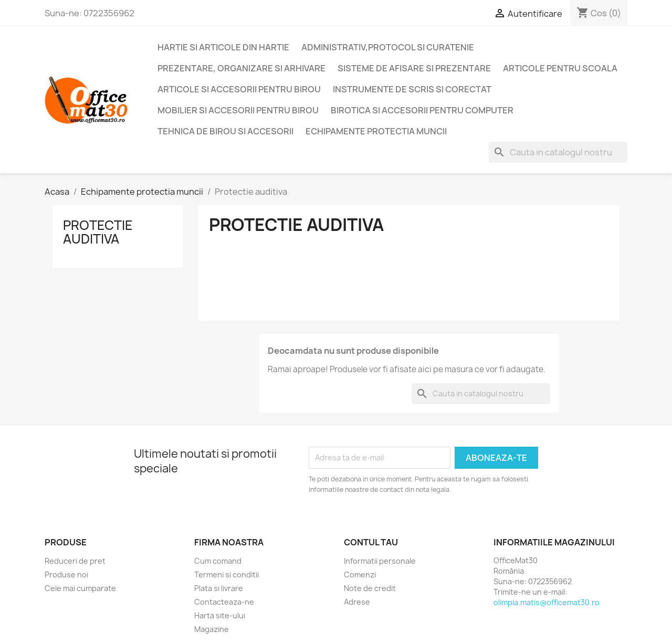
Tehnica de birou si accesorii (225, 131)
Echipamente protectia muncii (376, 131)
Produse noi (66, 575)
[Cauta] (558, 152)
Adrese (357, 602)
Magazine (212, 629)
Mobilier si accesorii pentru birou (238, 110)
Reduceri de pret (75, 561)
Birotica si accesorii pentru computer (422, 110)
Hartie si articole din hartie (223, 47)
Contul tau (371, 542)
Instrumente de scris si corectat (412, 89)
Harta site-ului (220, 615)
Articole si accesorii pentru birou (239, 89)
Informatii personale (380, 561)
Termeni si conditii (227, 575)
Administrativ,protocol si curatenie (388, 47)
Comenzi (360, 575)
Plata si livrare (219, 588)
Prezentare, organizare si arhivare (241, 68)
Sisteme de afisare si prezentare (414, 68)
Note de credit (370, 588)
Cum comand (218, 561)
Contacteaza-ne (224, 602)
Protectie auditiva (98, 232)
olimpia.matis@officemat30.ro (547, 602)
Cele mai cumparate (80, 588)
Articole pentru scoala (560, 68)
